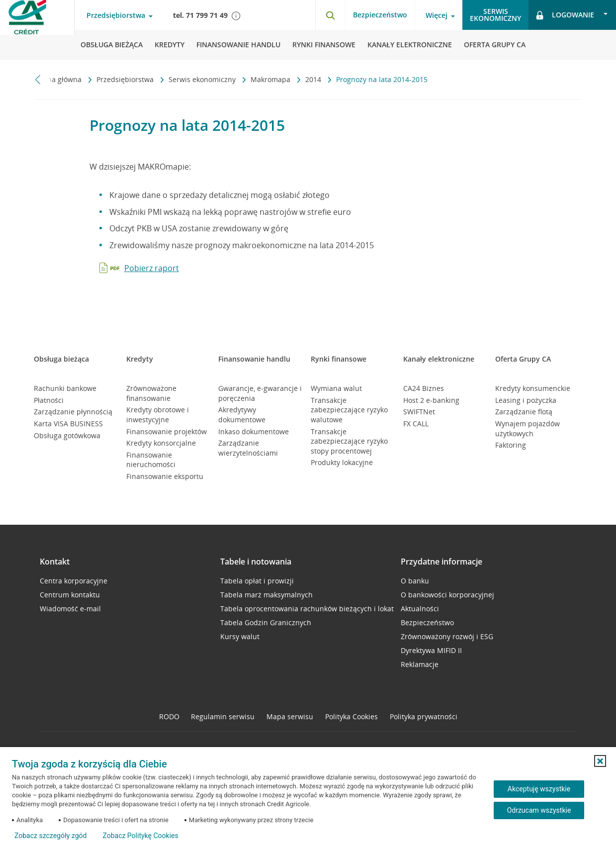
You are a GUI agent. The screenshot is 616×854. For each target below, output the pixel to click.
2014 (314, 79)
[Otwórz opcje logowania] (572, 15)
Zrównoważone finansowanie (151, 393)
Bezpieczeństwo (380, 15)
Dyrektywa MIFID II (431, 650)
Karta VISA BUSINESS (68, 424)
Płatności (49, 400)
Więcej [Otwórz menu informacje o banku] (437, 15)
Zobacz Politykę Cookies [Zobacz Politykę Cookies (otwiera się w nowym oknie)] (140, 836)
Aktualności (420, 609)
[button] (600, 761)
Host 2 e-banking (431, 400)
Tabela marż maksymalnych (266, 595)
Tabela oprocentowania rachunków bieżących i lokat (307, 609)
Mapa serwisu (290, 716)
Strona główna (59, 79)
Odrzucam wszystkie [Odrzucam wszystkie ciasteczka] (539, 810)
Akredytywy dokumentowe (242, 415)
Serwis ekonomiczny (203, 79)
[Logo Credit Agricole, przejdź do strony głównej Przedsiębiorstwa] (37, 30)
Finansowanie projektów (167, 431)
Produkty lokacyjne (342, 462)
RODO (169, 716)
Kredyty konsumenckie (533, 388)
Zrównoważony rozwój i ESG (447, 636)
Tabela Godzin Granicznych (266, 622)
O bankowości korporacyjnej (447, 595)
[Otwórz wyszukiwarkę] (330, 15)
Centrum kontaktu (70, 595)
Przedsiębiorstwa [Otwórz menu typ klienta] (116, 15)
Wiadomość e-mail (70, 609)
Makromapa (271, 79)
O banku (415, 581)
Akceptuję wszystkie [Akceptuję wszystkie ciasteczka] (539, 789)
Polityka (352, 716)
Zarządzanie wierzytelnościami (248, 448)
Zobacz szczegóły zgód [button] (50, 836)
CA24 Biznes (424, 388)
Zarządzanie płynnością (73, 412)
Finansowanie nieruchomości (151, 460)
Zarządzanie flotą (524, 412)
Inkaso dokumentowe (254, 431)
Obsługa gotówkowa (67, 435)
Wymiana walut (336, 388)
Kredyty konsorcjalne (161, 443)
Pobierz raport (152, 268)
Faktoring (511, 445)
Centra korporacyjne (74, 581)
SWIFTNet (419, 412)
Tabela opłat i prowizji (257, 581)
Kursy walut (240, 636)
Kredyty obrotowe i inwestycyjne (158, 415)
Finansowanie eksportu (165, 476)
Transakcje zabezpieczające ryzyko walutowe (349, 410)
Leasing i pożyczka (526, 400)
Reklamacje (420, 664)
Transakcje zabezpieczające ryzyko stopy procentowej (349, 441)
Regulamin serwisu (223, 716)
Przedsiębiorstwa (126, 79)
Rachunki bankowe (65, 388)
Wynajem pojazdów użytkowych (528, 428)
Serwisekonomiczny (495, 15)
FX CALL (416, 424)
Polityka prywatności (424, 716)
